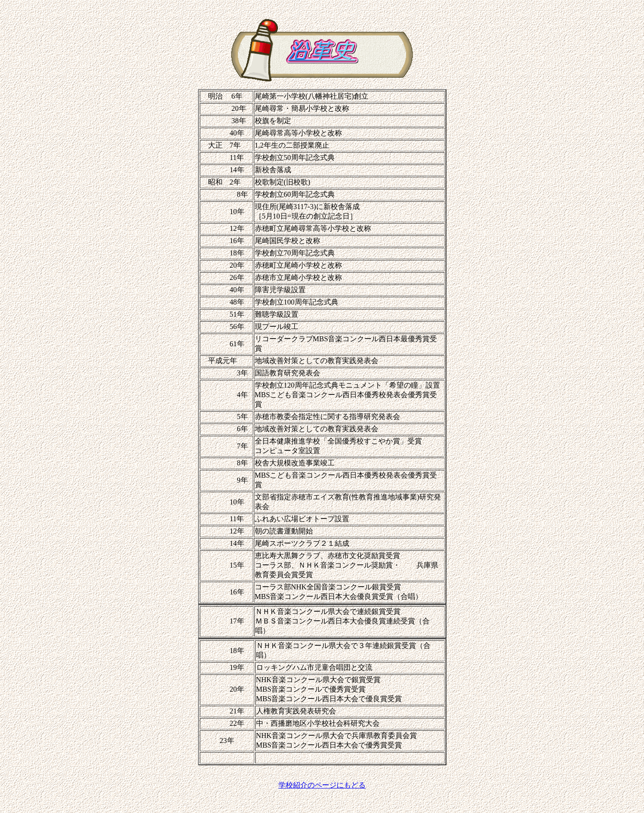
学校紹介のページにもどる (322, 785)
